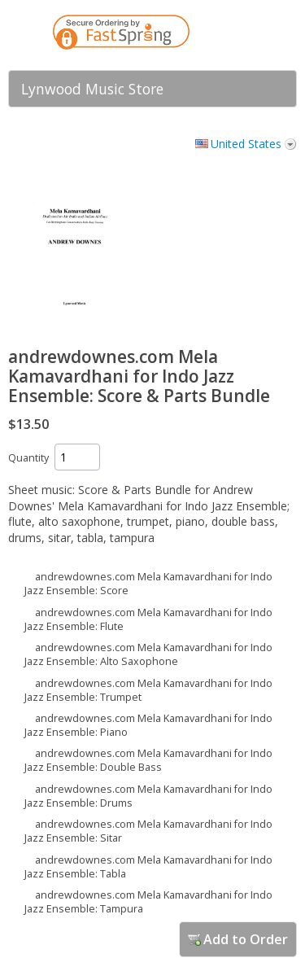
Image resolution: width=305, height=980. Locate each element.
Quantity (28, 458)
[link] (252, 35)
